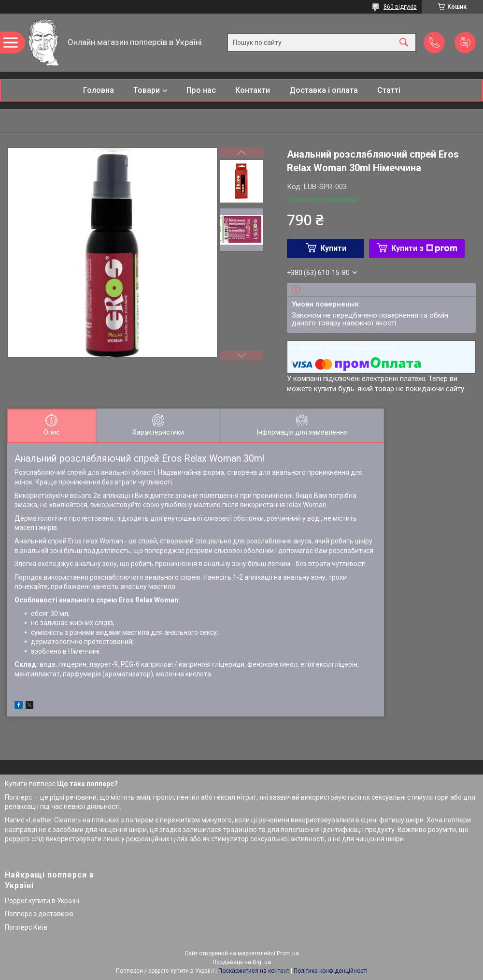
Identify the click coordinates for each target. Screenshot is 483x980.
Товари (147, 90)
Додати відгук (465, 43)
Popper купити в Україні (42, 901)
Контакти (253, 90)
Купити (333, 248)
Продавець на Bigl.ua (242, 962)
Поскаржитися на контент (254, 971)
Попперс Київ (26, 927)
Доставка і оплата (324, 90)
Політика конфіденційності (331, 971)
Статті (389, 90)
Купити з (424, 248)
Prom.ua (288, 953)
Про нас (201, 90)
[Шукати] (404, 43)
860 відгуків (400, 7)
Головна (99, 90)
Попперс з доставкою (39, 914)
